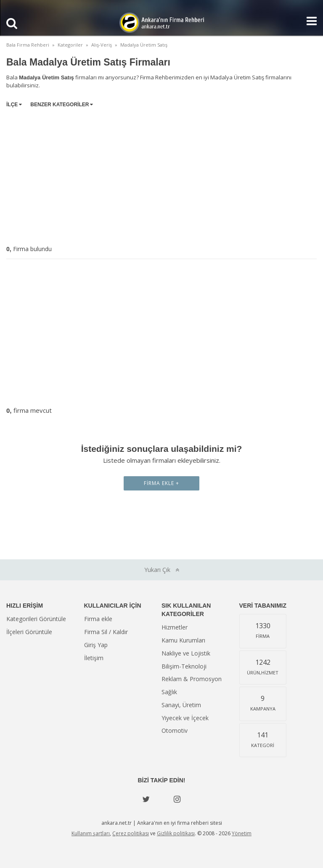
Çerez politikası (131, 833)
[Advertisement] (161, 175)
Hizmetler (175, 627)
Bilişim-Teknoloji (184, 666)
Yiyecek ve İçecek (185, 718)
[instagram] (177, 799)
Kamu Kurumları (183, 640)
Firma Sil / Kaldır (106, 632)
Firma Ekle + (161, 483)
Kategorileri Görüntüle (36, 619)
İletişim (94, 658)
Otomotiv (175, 730)
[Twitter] (146, 799)
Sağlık (169, 692)
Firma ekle (98, 619)
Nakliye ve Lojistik (186, 653)
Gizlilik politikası (176, 833)
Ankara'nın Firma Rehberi (161, 23)
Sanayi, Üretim (181, 705)
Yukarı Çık (162, 570)
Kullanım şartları (91, 833)
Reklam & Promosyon (192, 679)
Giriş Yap (96, 645)
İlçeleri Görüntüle (29, 632)
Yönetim (242, 833)
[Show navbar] (308, 21)
